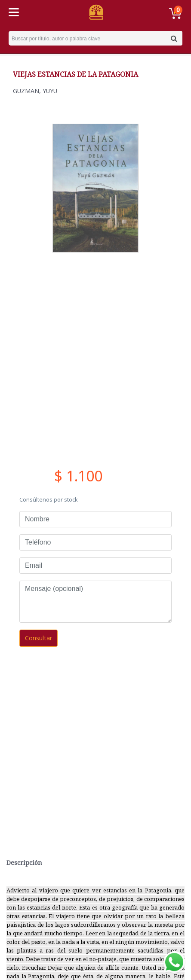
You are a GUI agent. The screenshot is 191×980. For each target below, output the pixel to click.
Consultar (39, 638)
